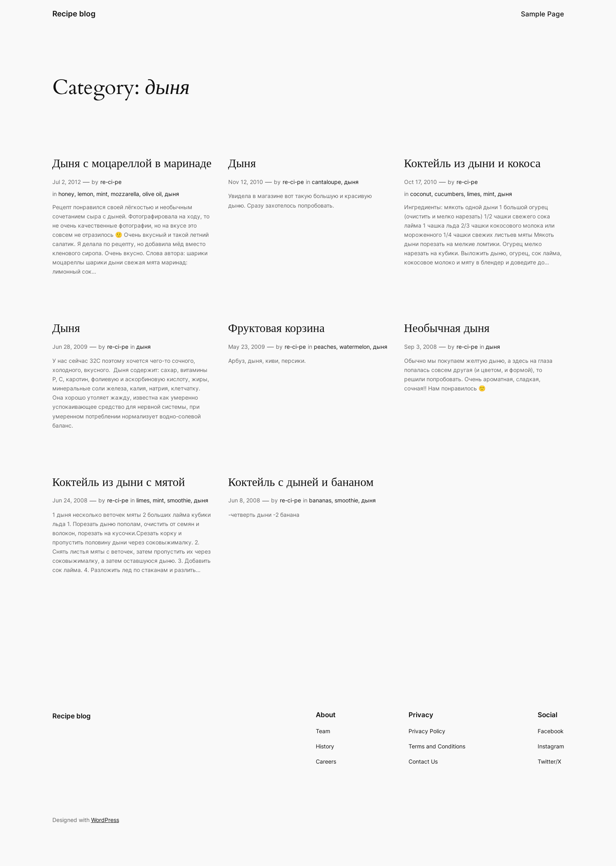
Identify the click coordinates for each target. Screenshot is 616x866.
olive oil (152, 194)
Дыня (242, 164)
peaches (325, 347)
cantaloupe (326, 182)
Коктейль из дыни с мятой (119, 483)
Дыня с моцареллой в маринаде (132, 164)
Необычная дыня (447, 329)
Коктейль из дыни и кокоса (472, 164)
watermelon (355, 347)
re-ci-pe (111, 182)
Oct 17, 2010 (421, 182)
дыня (172, 194)
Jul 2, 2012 (67, 182)
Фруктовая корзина (277, 329)
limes (473, 194)
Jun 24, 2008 (70, 500)
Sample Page (542, 14)
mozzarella (125, 194)
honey (66, 194)
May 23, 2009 (247, 347)
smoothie (179, 500)
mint (102, 194)
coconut (421, 194)
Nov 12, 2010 (246, 182)
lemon (85, 194)
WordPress (105, 820)
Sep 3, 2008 (421, 347)
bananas (320, 500)
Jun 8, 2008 (244, 500)
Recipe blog (74, 14)
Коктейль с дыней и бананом (301, 483)
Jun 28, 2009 (70, 347)
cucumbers (449, 194)
